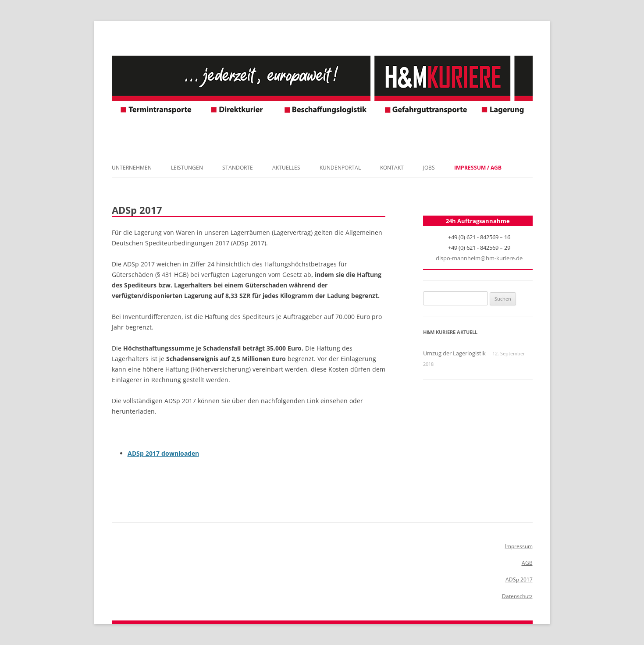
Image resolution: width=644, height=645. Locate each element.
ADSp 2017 (519, 579)
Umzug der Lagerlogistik (454, 353)
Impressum (519, 546)
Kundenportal (340, 168)
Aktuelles (286, 168)
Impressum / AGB (478, 168)
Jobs (429, 168)
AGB (527, 563)
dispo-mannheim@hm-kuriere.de (479, 258)
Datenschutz (517, 596)
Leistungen (187, 168)
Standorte (238, 168)
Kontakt (392, 168)
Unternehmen (132, 168)
